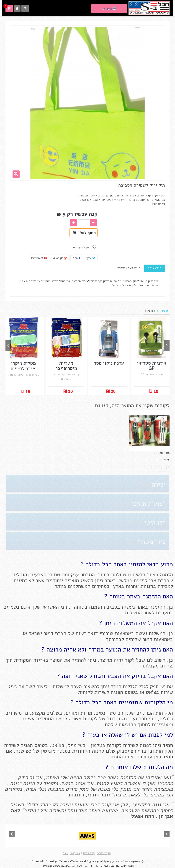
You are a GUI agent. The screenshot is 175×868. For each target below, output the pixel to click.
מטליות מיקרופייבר (66, 366)
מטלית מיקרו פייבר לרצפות (23, 366)
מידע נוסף (155, 268)
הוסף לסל (84, 233)
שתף (77, 258)
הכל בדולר (121, 861)
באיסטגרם (59, 866)
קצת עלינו (89, 853)
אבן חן (166, 816)
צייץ (91, 258)
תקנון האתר (104, 853)
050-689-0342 (105, 861)
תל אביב (70, 866)
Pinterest (39, 258)
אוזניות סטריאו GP (152, 366)
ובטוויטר (47, 866)
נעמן (83, 789)
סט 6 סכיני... (162, 453)
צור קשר (75, 853)
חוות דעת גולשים (129, 268)
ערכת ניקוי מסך (109, 363)
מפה (65, 853)
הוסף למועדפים (83, 247)
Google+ (60, 258)
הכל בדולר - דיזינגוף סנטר (92, 866)
